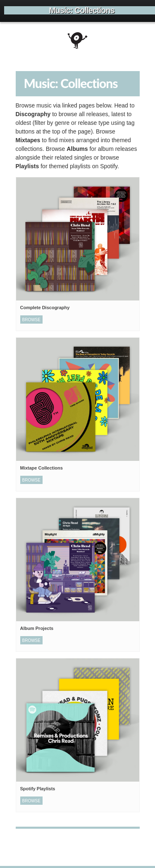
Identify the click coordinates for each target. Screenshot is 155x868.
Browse (31, 320)
